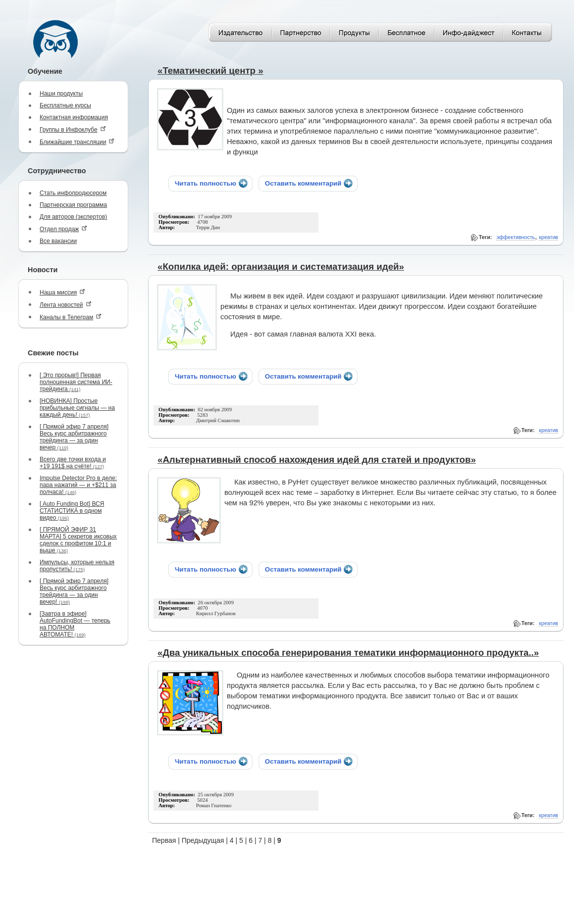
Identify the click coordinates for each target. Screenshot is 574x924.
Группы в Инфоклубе (73, 129)
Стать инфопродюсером (73, 193)
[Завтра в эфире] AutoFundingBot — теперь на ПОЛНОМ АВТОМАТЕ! (75, 624)
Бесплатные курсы (65, 105)
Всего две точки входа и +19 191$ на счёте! (73, 463)
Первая (164, 840)
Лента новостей (66, 305)
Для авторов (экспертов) (73, 217)
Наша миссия (62, 292)
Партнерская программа (73, 205)
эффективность (516, 237)
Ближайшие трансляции (77, 142)
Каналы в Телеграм (71, 317)
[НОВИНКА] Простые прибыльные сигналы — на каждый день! (77, 408)
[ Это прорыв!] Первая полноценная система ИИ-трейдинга (76, 382)
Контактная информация (74, 117)
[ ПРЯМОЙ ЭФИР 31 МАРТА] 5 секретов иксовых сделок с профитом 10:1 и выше (78, 540)
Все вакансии (58, 241)
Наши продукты (61, 94)
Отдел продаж (63, 229)
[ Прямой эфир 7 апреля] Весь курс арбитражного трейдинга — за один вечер (74, 437)
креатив (548, 237)
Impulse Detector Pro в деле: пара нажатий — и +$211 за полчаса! (78, 485)
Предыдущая (203, 840)
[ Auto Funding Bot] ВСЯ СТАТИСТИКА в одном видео (72, 511)
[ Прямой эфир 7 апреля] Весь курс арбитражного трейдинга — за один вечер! (74, 591)
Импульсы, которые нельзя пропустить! (77, 566)
